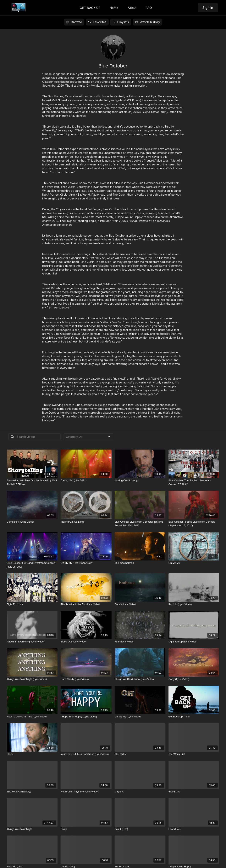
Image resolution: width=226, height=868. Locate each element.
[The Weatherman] (140, 563)
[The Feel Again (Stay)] (32, 792)
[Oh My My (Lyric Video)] (140, 717)
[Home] (32, 754)
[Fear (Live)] (194, 829)
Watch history (148, 22)
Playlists (121, 22)
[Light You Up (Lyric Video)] (194, 642)
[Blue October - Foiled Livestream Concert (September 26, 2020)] (194, 524)
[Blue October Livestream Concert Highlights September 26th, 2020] (140, 524)
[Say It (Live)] (140, 829)
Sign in (208, 8)
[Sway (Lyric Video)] (194, 679)
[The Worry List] (194, 754)
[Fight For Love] (32, 604)
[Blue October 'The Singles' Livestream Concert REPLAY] (194, 482)
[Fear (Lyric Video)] (140, 642)
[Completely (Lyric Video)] (32, 522)
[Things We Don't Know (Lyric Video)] (140, 679)
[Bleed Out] (194, 792)
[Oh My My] (194, 563)
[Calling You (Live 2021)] (86, 480)
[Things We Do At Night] (32, 829)
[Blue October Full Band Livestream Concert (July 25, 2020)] (32, 565)
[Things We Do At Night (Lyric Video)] (32, 679)
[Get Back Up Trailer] (194, 717)
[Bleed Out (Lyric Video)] (86, 642)
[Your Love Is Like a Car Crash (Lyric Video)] (86, 754)
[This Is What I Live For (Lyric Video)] (86, 604)
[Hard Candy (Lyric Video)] (86, 679)
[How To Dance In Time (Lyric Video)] (32, 717)
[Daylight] (140, 792)
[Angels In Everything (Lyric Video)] (32, 642)
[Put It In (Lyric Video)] (194, 604)
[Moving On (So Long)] (140, 480)
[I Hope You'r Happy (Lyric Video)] (86, 717)
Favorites (97, 22)
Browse (74, 22)
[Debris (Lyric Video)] (140, 604)
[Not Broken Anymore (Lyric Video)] (86, 792)
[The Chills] (140, 754)
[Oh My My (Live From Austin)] (86, 563)
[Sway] (86, 829)
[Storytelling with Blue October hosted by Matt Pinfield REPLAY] (32, 482)
